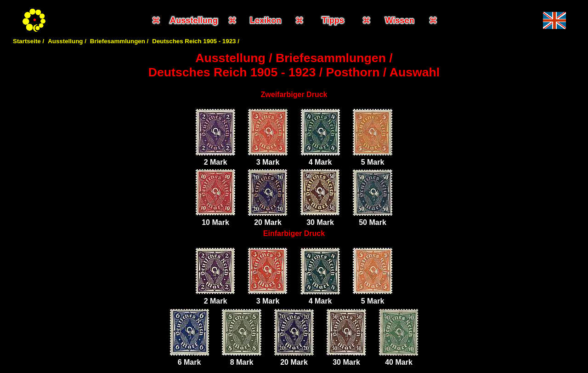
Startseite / (28, 41)
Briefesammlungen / (119, 41)
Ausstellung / (67, 41)
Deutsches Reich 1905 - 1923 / (196, 41)
